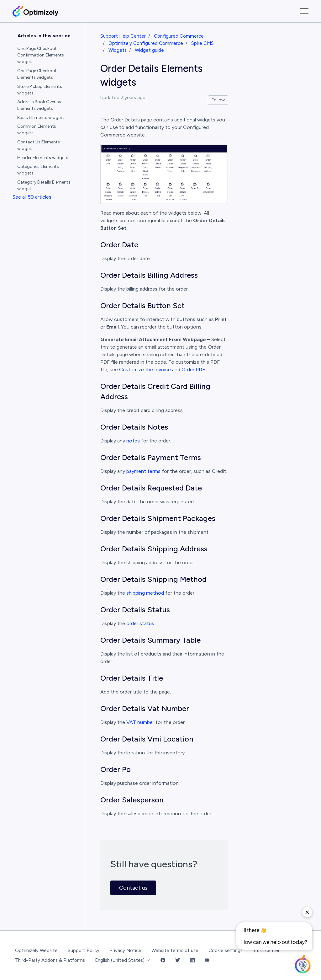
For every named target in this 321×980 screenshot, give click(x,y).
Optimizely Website (36, 951)
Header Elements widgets (43, 158)
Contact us (133, 888)
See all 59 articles (32, 197)
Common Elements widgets (37, 130)
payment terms (143, 471)
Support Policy (84, 951)
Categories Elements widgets (38, 170)
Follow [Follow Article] (218, 100)
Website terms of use (175, 951)
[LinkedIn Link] (192, 960)
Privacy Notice (125, 951)
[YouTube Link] (207, 960)
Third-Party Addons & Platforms (50, 960)
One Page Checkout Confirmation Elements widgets (41, 55)
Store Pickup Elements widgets (40, 90)
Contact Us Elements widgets (39, 145)
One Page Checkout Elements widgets (37, 74)
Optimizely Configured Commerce (146, 43)
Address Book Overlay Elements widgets (39, 105)
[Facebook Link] (163, 960)
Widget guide (149, 50)
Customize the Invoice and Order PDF (162, 370)
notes (133, 441)
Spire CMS (203, 43)
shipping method (145, 593)
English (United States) (123, 960)
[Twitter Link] (178, 960)
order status (140, 623)
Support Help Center (123, 36)
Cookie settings (226, 951)
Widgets (118, 50)
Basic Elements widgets (41, 118)
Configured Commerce (179, 36)
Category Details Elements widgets (44, 185)
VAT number (140, 722)
